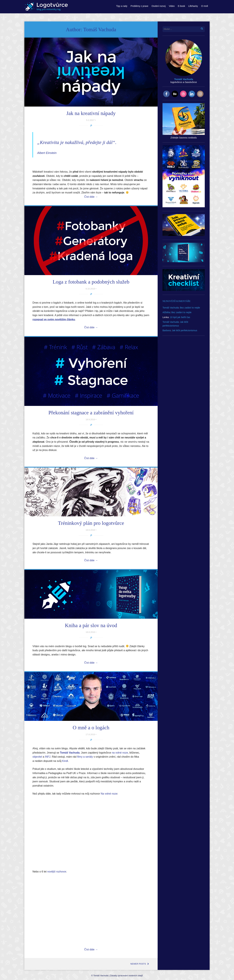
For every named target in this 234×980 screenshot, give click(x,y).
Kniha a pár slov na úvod (91, 625)
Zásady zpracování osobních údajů (126, 976)
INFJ (48, 757)
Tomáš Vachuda (171, 308)
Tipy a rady (122, 6)
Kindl (65, 761)
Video (172, 6)
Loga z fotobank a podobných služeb (91, 282)
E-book (181, 6)
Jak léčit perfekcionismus (185, 330)
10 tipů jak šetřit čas (180, 317)
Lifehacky (193, 6)
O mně (205, 6)
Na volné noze (109, 794)
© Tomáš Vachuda (100, 976)
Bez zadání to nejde (190, 308)
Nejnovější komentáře (176, 301)
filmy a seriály (85, 757)
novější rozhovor (57, 872)
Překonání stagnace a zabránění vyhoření (91, 413)
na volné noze (120, 753)
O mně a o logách (91, 728)
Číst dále (91, 197)
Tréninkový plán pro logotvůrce (91, 523)
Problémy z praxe (140, 6)
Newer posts (140, 964)
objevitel (37, 757)
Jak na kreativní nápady (91, 113)
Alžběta (166, 312)
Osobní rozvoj (159, 6)
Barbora (167, 330)
